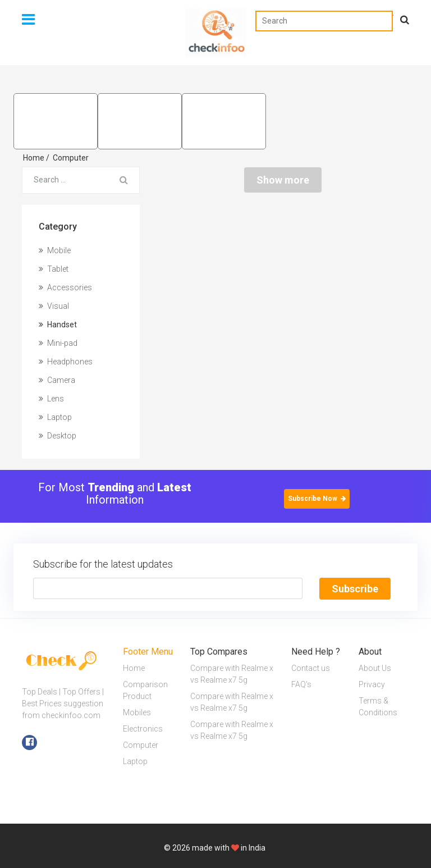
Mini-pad (58, 343)
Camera (57, 380)
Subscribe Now (317, 499)
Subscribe (355, 589)
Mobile (55, 250)
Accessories (65, 287)
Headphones (66, 362)
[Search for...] (66, 180)
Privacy (372, 684)
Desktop (58, 436)
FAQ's (301, 684)
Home (36, 158)
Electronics (143, 729)
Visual (54, 306)
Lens (51, 399)
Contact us (311, 668)
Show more (283, 180)
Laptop (55, 417)
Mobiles (137, 712)
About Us (375, 668)
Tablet (54, 269)
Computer (71, 158)
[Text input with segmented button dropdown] (168, 588)
